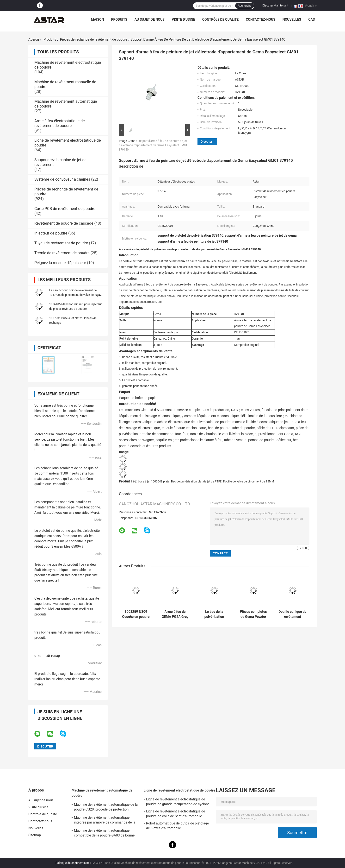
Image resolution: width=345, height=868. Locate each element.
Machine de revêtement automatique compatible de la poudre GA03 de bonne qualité (104, 834)
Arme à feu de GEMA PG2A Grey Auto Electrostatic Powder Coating (175, 614)
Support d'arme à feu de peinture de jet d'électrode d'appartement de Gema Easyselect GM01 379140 (153, 145)
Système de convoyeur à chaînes (62, 179)
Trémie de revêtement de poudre (62, 253)
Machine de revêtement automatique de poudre (102, 793)
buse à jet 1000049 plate (154, 482)
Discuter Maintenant (275, 6)
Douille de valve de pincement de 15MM (249, 482)
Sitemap (35, 835)
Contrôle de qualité (220, 19)
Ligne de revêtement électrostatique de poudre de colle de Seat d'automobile (176, 814)
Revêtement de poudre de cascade (64, 223)
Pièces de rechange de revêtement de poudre (94, 39)
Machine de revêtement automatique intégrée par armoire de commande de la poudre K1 (105, 821)
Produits (119, 19)
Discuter (206, 142)
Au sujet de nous (150, 19)
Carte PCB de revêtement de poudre (65, 209)
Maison (98, 19)
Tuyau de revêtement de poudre (61, 243)
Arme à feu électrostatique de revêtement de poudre (60, 123)
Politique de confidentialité (73, 863)
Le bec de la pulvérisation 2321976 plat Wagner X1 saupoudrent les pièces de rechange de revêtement (214, 614)
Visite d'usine (183, 19)
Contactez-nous (261, 19)
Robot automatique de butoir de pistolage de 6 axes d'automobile (177, 826)
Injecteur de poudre (51, 233)
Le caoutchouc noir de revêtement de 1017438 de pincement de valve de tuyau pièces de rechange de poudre (75, 295)
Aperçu (34, 39)
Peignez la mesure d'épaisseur (60, 263)
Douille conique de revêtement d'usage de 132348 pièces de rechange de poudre (293, 614)
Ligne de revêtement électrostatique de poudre (179, 790)
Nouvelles (292, 19)
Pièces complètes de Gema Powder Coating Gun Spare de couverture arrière (253, 614)
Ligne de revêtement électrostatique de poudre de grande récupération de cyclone (178, 802)
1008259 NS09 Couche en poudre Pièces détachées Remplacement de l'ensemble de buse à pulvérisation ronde (136, 614)
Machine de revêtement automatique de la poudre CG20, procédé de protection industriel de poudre (106, 808)
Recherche (245, 6)
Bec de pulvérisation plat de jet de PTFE (196, 482)
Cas (311, 19)
